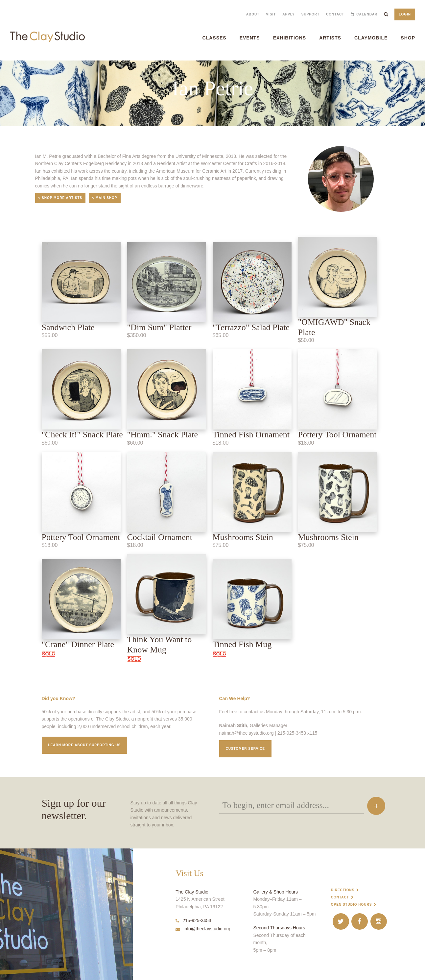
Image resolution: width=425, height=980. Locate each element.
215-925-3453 (193, 920)
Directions (343, 890)
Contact (335, 14)
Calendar (367, 14)
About (253, 14)
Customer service (246, 749)
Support (310, 14)
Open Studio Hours (352, 905)
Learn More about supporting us (85, 745)
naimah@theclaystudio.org (247, 733)
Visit (271, 14)
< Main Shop (105, 198)
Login (405, 14)
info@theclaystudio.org (203, 929)
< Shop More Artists (60, 198)
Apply (288, 14)
